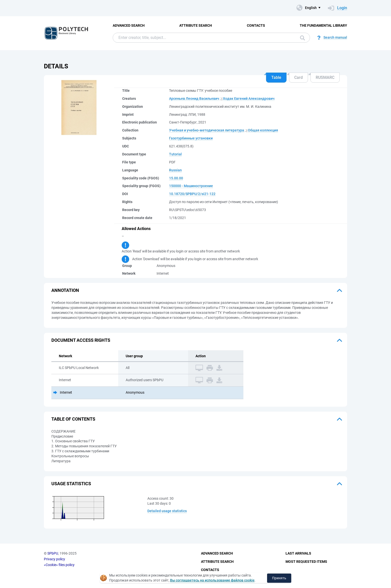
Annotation (65, 290)
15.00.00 (176, 178)
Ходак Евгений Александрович (249, 99)
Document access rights (81, 340)
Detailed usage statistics (167, 511)
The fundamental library (323, 25)
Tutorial (175, 154)
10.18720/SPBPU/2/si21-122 (192, 194)
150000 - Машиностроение (191, 186)
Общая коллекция (263, 130)
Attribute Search (196, 25)
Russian (175, 170)
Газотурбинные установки (191, 138)
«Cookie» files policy (59, 565)
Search (302, 38)
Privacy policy (54, 559)
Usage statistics (71, 484)
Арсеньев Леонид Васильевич (194, 99)
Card (298, 77)
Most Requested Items (306, 562)
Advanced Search (129, 25)
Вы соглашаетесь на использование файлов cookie (212, 580)
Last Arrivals (298, 553)
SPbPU (53, 553)
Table (276, 77)
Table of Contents (73, 419)
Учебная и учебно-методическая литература (207, 130)
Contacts (256, 25)
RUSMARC (325, 77)
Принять (279, 578)
